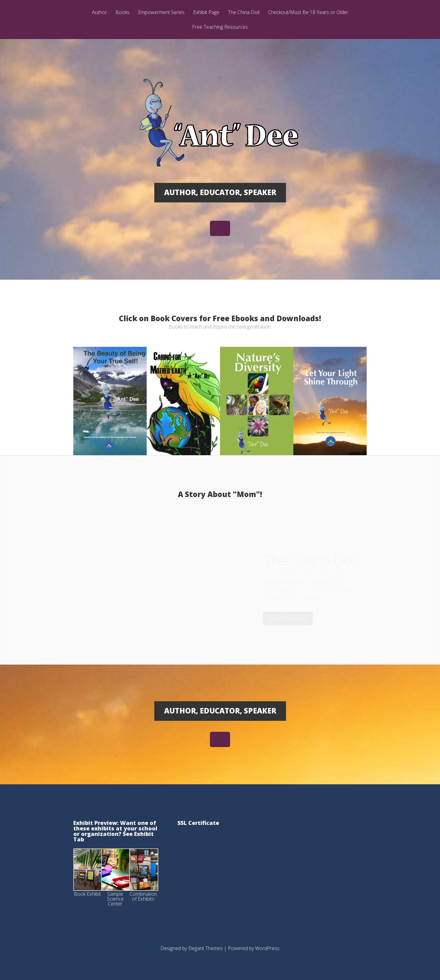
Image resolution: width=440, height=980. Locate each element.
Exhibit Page (206, 13)
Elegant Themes (205, 948)
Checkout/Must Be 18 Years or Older (308, 13)
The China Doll (244, 13)
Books (123, 13)
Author (99, 13)
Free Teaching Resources (220, 27)
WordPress (267, 948)
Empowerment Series (161, 13)
